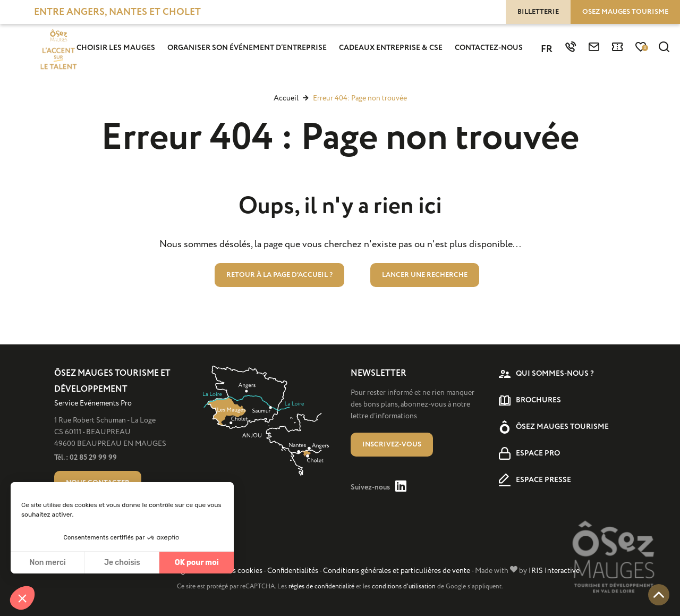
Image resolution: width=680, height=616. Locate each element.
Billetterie (538, 12)
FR (547, 49)
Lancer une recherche (425, 275)
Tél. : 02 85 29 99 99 (86, 458)
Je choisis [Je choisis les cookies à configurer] (122, 563)
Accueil (286, 98)
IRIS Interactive (554, 571)
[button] (22, 598)
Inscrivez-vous (392, 444)
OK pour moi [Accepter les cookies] (197, 563)
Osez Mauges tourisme (625, 12)
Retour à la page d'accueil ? (279, 275)
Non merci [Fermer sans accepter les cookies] (47, 563)
